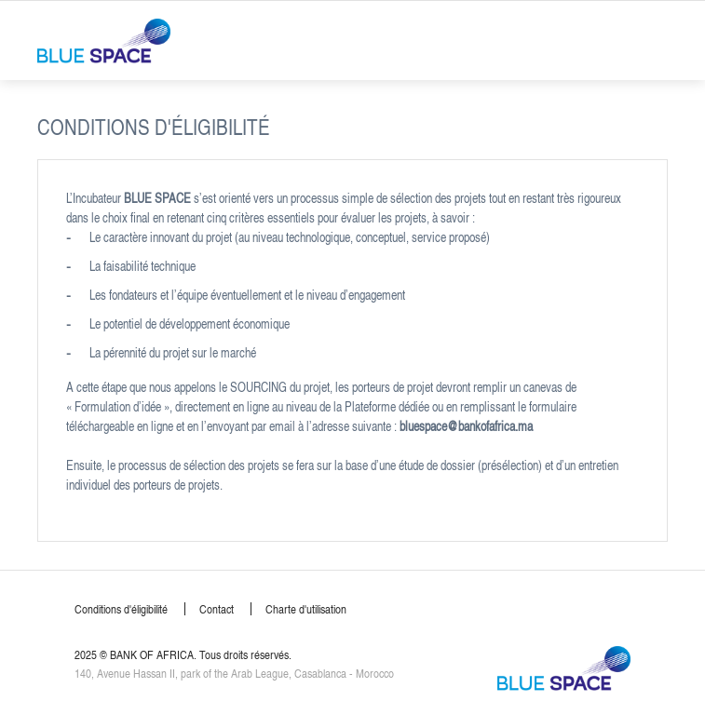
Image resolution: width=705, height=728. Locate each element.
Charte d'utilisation (306, 609)
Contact (217, 609)
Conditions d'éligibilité (121, 609)
